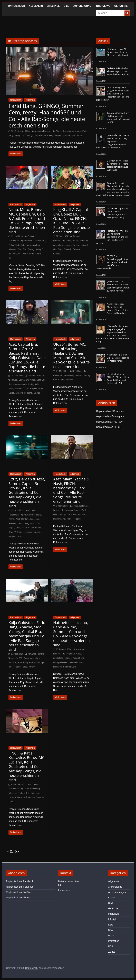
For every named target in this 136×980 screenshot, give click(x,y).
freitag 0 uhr (20, 135)
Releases (77, 249)
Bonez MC (29, 241)
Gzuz (60, 249)
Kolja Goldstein (37, 389)
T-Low (80, 135)
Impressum (64, 890)
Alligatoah (70, 654)
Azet (18, 519)
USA (111, 946)
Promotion (114, 941)
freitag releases (15, 389)
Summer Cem (69, 135)
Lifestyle (53, 6)
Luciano (12, 797)
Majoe (11, 393)
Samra (37, 532)
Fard (20, 523)
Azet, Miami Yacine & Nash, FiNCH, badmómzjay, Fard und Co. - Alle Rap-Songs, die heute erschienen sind (71, 490)
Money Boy (21, 393)
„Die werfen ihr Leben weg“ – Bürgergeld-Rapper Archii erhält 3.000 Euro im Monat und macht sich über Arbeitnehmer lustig (113, 334)
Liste (111, 925)
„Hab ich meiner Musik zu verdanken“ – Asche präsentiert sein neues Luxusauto (118, 165)
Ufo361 (70, 380)
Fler (25, 249)
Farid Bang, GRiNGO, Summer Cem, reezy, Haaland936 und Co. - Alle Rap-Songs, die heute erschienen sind (47, 116)
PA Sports (18, 532)
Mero (25, 254)
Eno (20, 249)
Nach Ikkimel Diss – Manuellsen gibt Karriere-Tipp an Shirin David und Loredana (118, 309)
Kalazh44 (17, 254)
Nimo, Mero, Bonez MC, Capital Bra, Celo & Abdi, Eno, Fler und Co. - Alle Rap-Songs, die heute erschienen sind (27, 221)
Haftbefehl (73, 662)
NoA (110, 930)
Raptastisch (16, 6)
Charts (112, 898)
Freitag (31, 249)
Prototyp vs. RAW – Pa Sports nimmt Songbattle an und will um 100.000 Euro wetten (112, 237)
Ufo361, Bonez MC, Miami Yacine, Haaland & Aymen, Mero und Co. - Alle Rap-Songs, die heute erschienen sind (72, 355)
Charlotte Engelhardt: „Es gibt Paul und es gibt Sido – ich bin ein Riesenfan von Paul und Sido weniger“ (113, 94)
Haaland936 (40, 135)
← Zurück (13, 852)
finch (55, 515)
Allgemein (36, 6)
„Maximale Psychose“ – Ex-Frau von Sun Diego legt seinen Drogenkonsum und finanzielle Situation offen (112, 141)
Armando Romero (42, 131)
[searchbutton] (127, 13)
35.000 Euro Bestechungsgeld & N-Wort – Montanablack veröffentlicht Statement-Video (112, 262)
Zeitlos (112, 952)
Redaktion (77, 371)
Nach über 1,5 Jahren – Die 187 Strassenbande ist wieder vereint (118, 358)
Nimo (32, 254)
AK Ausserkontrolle (32, 515)
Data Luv (25, 245)
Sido (25, 667)
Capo (33, 380)
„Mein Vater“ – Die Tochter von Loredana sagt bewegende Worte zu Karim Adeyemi (118, 286)
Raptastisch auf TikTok (108, 427)
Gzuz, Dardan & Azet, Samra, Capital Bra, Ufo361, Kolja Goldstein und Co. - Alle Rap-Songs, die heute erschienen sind (27, 492)
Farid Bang (23, 663)
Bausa (75, 241)
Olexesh (68, 249)
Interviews (103, 6)
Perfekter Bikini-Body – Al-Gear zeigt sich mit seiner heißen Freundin (118, 71)
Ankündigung (82, 6)
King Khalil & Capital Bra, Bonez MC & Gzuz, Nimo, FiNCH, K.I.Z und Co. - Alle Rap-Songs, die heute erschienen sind (72, 221)
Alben (58, 131)
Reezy (50, 135)
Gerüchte (121, 6)
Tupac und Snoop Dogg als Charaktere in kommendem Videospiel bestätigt (119, 118)
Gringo (30, 135)
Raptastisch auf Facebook (110, 411)
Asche (11, 519)
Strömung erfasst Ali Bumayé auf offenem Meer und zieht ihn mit (118, 52)
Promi (111, 935)
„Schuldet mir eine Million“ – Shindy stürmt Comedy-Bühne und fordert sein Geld (118, 379)
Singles (58, 135)
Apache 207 (17, 658)
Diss (67, 6)
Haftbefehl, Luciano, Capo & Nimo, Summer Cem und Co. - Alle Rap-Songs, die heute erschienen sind (71, 634)
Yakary (32, 667)
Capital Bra (40, 241)
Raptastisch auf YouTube (109, 422)
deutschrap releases (72, 131)
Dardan (25, 519)
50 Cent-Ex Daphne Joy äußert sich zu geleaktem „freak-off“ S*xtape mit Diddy (118, 213)
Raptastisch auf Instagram (110, 416)
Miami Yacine (28, 528)
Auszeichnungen (117, 892)
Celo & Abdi (14, 245)
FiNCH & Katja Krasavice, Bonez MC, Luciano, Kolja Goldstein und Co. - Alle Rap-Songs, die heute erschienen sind (27, 766)
